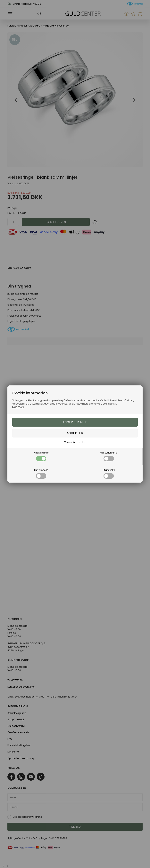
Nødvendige (41, 456)
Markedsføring (109, 456)
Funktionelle (41, 473)
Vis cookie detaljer (75, 442)
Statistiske (109, 473)
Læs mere (18, 407)
